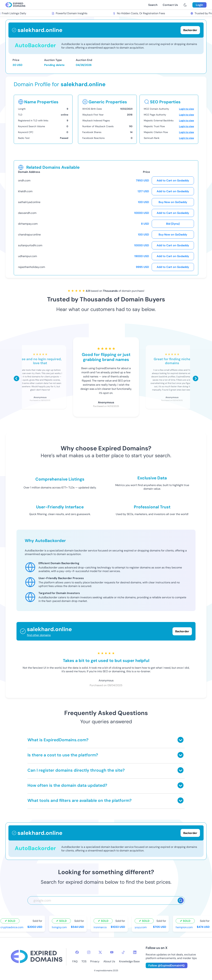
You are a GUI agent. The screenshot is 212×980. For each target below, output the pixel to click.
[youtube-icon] (112, 952)
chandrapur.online (29, 235)
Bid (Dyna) (173, 224)
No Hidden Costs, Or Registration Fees (140, 13)
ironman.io (101, 927)
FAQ (75, 961)
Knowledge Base (129, 961)
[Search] (181, 900)
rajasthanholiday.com (32, 267)
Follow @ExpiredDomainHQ (167, 965)
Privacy (95, 961)
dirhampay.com (28, 224)
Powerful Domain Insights (70, 13)
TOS (84, 961)
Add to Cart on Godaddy (173, 180)
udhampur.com (27, 256)
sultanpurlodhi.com (30, 245)
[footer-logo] (37, 957)
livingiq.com (60, 927)
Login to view (186, 109)
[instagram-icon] (89, 952)
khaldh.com (25, 191)
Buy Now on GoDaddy (173, 202)
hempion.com (185, 927)
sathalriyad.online (29, 202)
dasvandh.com (27, 213)
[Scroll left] (16, 378)
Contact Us (170, 5)
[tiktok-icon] (123, 952)
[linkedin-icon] (135, 952)
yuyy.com (141, 927)
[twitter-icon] (100, 952)
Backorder (182, 631)
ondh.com (24, 180)
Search (153, 5)
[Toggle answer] (180, 740)
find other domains (39, 635)
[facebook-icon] (77, 952)
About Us (109, 961)
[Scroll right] (196, 378)
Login (199, 5)
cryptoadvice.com (13, 927)
